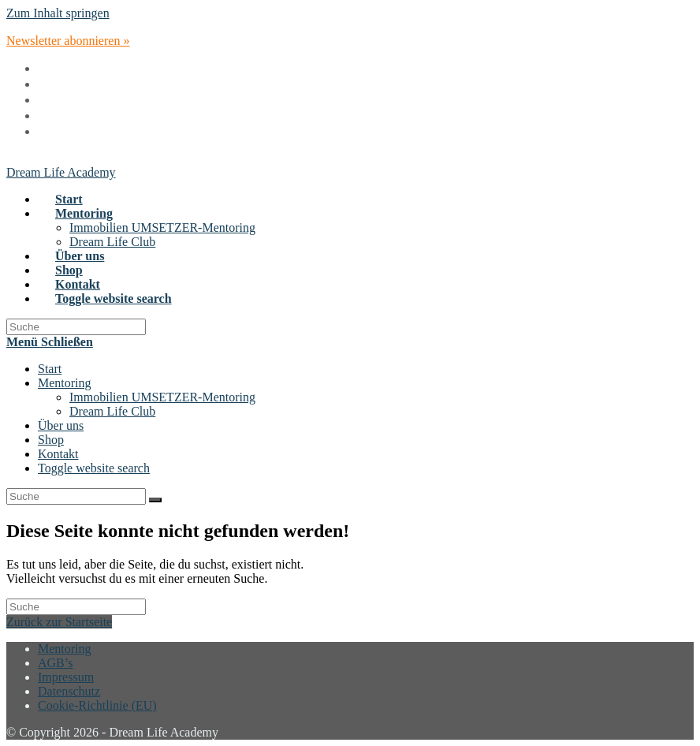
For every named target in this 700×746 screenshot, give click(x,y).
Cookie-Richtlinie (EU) (97, 705)
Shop (51, 440)
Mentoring (65, 383)
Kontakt (58, 454)
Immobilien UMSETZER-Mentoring (162, 397)
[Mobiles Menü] (50, 342)
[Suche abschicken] (155, 500)
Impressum (66, 677)
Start (50, 369)
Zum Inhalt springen (58, 13)
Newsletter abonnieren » (68, 41)
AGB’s (55, 663)
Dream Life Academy (61, 172)
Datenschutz (69, 691)
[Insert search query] (76, 327)
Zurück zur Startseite (59, 622)
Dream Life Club (112, 411)
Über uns (61, 425)
